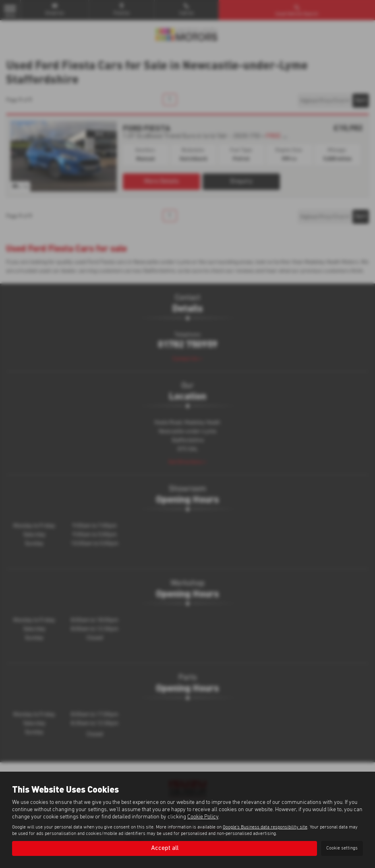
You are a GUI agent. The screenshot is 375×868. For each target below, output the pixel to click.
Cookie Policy (203, 817)
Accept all (165, 848)
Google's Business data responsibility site (265, 827)
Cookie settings (342, 848)
